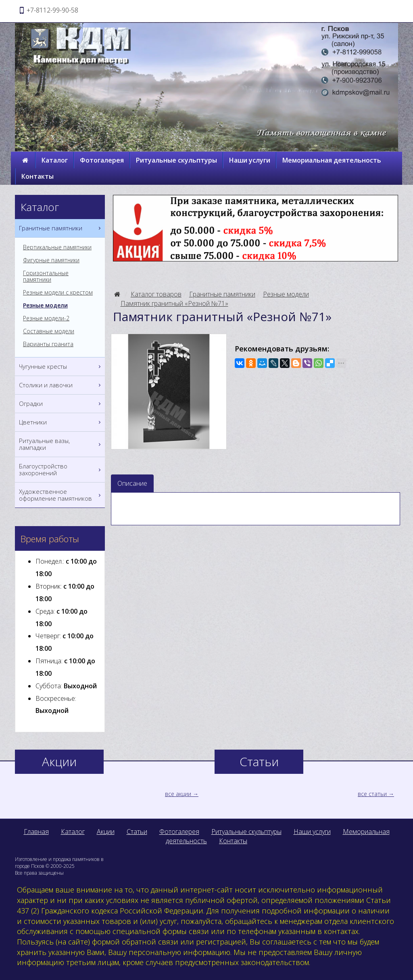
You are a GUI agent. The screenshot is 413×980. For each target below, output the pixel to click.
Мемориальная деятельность (332, 160)
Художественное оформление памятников (61, 495)
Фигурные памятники (51, 260)
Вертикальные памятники (57, 247)
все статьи (372, 794)
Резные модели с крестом (58, 293)
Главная (36, 832)
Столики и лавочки (61, 385)
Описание (132, 483)
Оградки (61, 404)
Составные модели (49, 331)
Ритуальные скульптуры (176, 160)
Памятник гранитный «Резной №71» (174, 303)
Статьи (137, 832)
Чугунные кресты (61, 367)
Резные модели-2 (46, 318)
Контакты (38, 176)
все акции (178, 794)
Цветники (61, 422)
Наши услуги (250, 160)
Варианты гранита (48, 344)
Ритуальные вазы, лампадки (61, 444)
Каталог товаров (156, 294)
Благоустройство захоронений (61, 470)
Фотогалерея (102, 160)
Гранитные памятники (222, 294)
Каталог (55, 160)
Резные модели (286, 294)
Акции (106, 832)
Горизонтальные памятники (46, 276)
